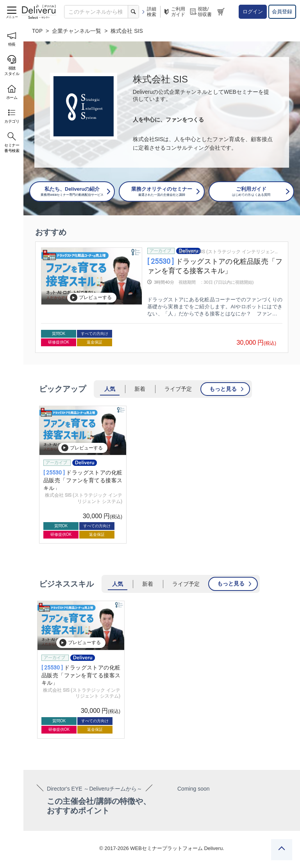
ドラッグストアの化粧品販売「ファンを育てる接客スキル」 (83, 480)
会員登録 (282, 12)
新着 (140, 389)
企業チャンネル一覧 (77, 31)
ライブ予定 (178, 389)
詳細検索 (149, 12)
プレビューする (91, 297)
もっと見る (223, 389)
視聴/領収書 (200, 12)
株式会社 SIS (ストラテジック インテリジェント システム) (229, 252)
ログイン (253, 12)
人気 (110, 389)
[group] (162, 297)
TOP (37, 31)
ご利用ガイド (174, 12)
